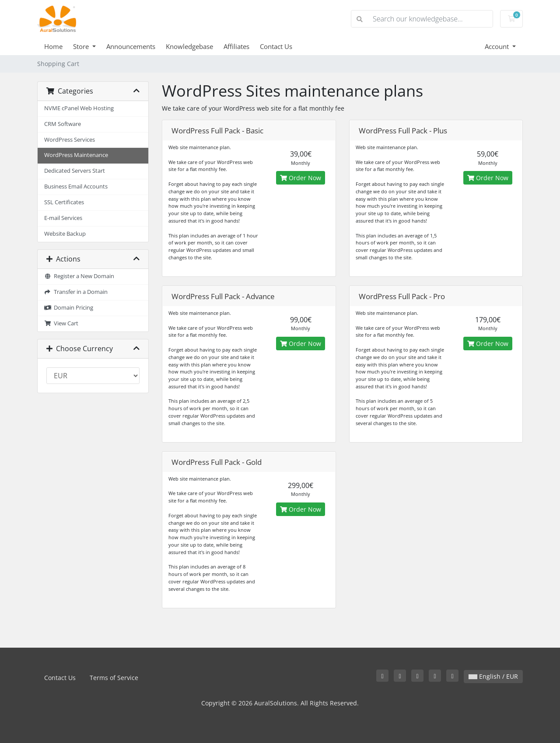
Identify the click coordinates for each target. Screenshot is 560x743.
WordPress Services (70, 140)
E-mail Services (63, 218)
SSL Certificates (64, 202)
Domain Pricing (69, 308)
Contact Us (276, 46)
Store (82, 46)
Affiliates (236, 46)
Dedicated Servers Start (75, 171)
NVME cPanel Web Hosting (79, 108)
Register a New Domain (79, 276)
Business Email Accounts (76, 187)
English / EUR (493, 676)
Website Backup (65, 234)
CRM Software (63, 124)
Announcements (131, 46)
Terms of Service (114, 678)
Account (498, 46)
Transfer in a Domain (76, 292)
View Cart (61, 323)
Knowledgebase (189, 46)
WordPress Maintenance (76, 155)
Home (53, 46)
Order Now (301, 178)
